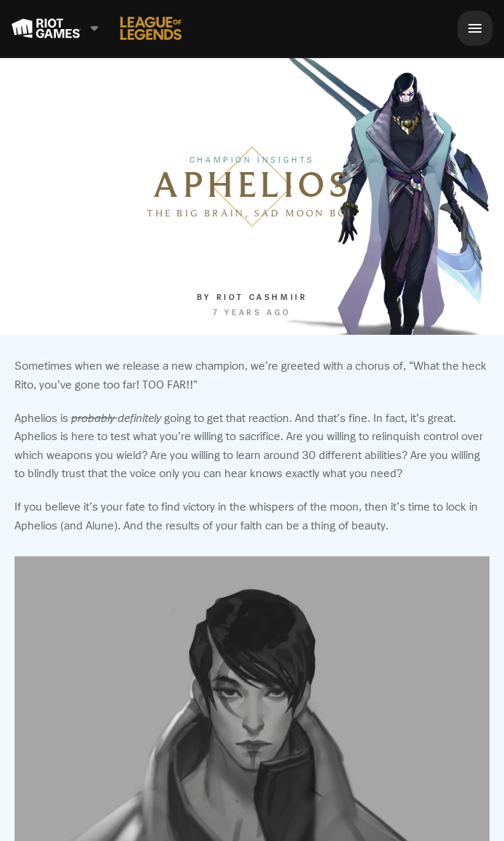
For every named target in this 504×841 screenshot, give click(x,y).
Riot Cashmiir (262, 297)
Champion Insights (252, 160)
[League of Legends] (151, 28)
